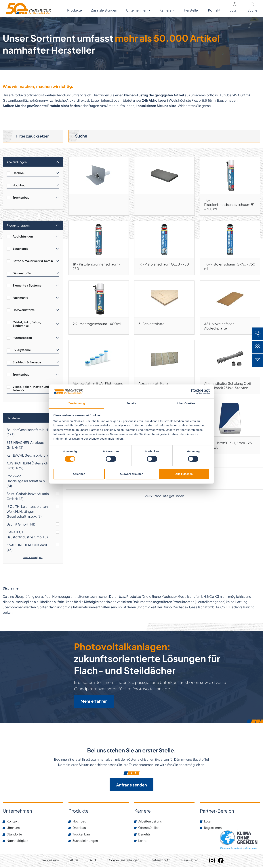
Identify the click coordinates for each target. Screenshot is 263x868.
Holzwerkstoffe (24, 310)
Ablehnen (79, 474)
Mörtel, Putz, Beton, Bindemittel (27, 324)
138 (181, 487)
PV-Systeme (22, 350)
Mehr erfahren (94, 702)
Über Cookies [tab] (186, 403)
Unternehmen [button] (137, 10)
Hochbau (19, 186)
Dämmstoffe (22, 274)
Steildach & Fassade (27, 363)
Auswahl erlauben (131, 474)
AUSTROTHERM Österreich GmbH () (27, 466)
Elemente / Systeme (27, 286)
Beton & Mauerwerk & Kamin (33, 261)
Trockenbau (21, 198)
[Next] (189, 487)
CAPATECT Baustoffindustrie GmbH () (27, 535)
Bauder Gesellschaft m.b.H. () (28, 433)
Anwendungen (17, 162)
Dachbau (19, 173)
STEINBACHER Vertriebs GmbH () (25, 445)
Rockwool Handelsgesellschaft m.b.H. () (28, 481)
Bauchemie (21, 249)
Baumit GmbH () (21, 525)
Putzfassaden (22, 338)
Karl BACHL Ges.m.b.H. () (27, 456)
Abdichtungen (23, 237)
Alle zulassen (184, 474)
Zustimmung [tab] (77, 403)
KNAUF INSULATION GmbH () (27, 548)
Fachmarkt (20, 298)
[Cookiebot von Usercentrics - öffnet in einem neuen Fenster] (194, 391)
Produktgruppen (18, 226)
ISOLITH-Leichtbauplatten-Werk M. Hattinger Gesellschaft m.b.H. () (28, 512)
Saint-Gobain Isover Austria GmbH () (28, 497)
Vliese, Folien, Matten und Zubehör (31, 389)
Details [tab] (131, 403)
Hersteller (13, 419)
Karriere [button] (166, 10)
